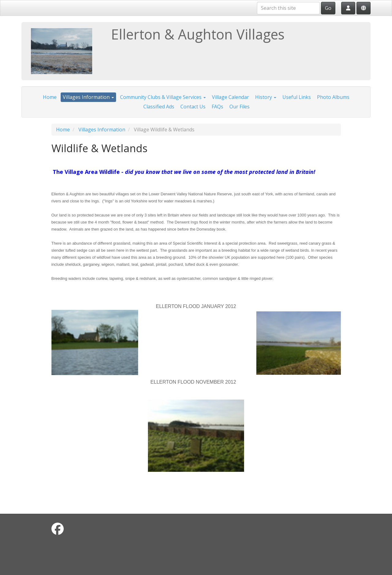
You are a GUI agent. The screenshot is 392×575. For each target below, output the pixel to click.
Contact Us (193, 107)
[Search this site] (288, 8)
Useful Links (297, 97)
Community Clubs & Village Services (163, 97)
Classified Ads (159, 107)
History (266, 97)
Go (328, 8)
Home (50, 97)
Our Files (239, 107)
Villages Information (88, 97)
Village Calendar (230, 97)
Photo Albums (333, 97)
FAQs (217, 107)
